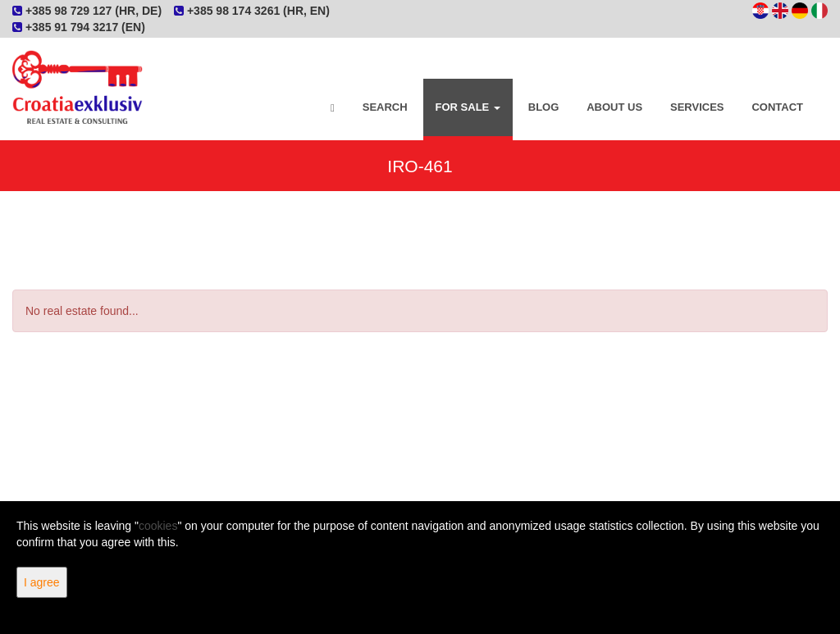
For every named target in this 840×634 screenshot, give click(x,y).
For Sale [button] (468, 107)
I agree (42, 582)
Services (697, 107)
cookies (158, 526)
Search (385, 107)
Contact (777, 107)
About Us (614, 107)
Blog (544, 107)
